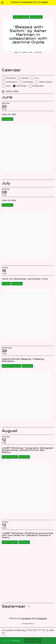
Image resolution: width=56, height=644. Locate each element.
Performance (12, 82)
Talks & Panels (46, 82)
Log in (5, 635)
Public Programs (10, 457)
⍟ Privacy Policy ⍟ (28, 624)
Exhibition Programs (11, 366)
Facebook (26, 618)
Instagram (42, 618)
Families (25, 78)
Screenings (28, 82)
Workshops (22, 86)
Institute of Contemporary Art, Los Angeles (29, 2)
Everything (11, 78)
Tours (8, 86)
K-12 (37, 78)
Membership (38, 86)
